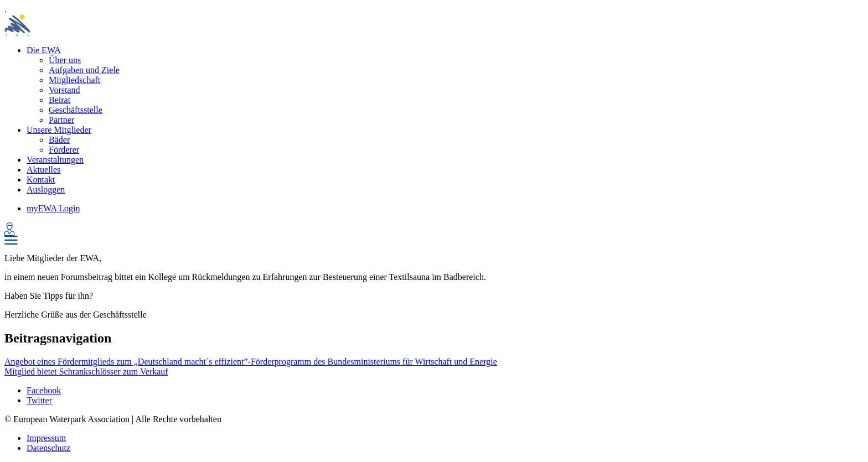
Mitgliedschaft (74, 80)
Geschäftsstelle (76, 110)
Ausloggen (46, 190)
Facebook (44, 390)
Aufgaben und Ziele (84, 70)
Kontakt (41, 180)
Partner (61, 120)
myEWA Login (53, 208)
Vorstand (64, 90)
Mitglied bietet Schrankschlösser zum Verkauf (86, 372)
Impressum (46, 438)
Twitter (39, 400)
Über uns (65, 60)
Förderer (64, 150)
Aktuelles (43, 170)
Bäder (59, 140)
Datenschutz (48, 448)
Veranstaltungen (55, 160)
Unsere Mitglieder (59, 130)
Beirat (60, 100)
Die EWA (44, 50)
